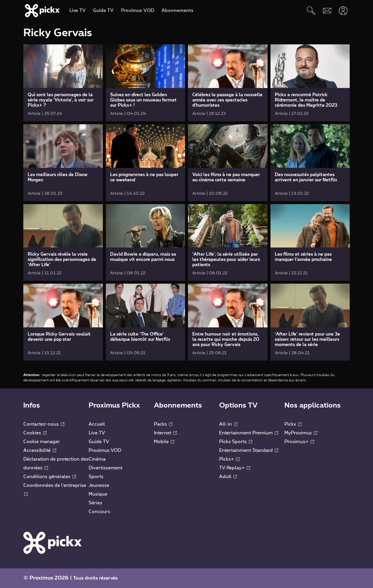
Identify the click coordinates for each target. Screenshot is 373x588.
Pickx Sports (236, 442)
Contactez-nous (44, 424)
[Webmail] (327, 11)
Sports (96, 477)
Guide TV (99, 442)
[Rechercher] (311, 11)
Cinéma (97, 459)
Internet (165, 433)
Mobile (164, 442)
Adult (228, 477)
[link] (63, 83)
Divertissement (105, 468)
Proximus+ (299, 442)
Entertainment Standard (249, 450)
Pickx (293, 424)
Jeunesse (99, 485)
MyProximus (301, 433)
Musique (98, 494)
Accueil (97, 424)
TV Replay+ (235, 468)
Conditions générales (50, 477)
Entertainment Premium (249, 433)
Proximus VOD (105, 450)
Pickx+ (229, 459)
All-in (228, 424)
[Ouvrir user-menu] (343, 11)
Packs (163, 424)
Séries (95, 503)
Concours (99, 512)
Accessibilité (40, 450)
